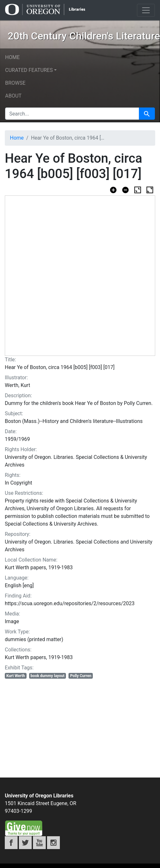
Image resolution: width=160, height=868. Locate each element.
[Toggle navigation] (146, 10)
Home (12, 57)
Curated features (29, 70)
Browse (15, 83)
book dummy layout (48, 676)
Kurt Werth (16, 676)
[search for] (72, 114)
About (13, 96)
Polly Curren (81, 676)
